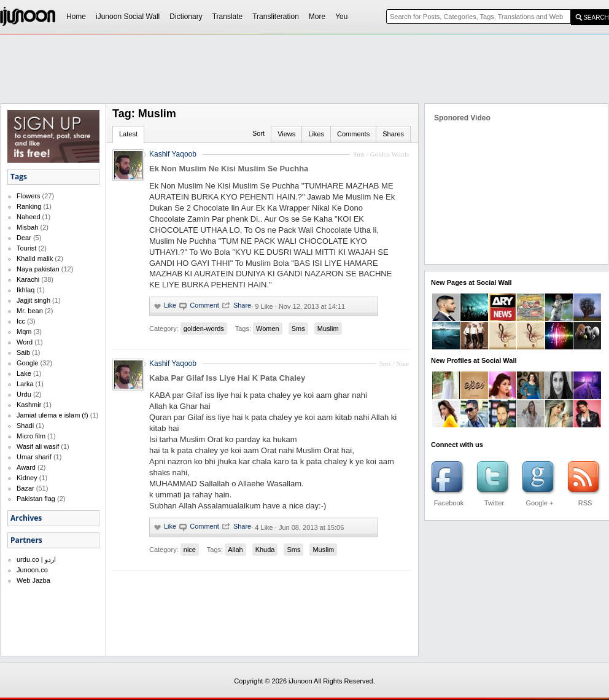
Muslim (328, 329)
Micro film (31, 436)
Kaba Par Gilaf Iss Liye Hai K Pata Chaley (227, 378)
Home (76, 17)
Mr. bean (30, 311)
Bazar (25, 488)
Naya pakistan (38, 269)
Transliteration (276, 17)
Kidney (27, 478)
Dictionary (186, 17)
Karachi (28, 279)
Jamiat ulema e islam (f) (52, 415)
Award (26, 467)
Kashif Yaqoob (173, 364)
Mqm (24, 332)
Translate (228, 17)
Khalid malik (35, 259)
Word (25, 342)
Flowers (29, 196)
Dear (24, 238)
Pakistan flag (36, 499)
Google (27, 363)
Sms (298, 329)
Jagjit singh (33, 300)
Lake (24, 373)
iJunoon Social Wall (128, 17)
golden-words (204, 329)
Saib (23, 352)
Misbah (27, 227)
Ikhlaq (25, 290)
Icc (21, 321)
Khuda (265, 550)
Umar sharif (34, 457)
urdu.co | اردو (36, 559)
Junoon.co (32, 570)
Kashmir (29, 405)
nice (190, 550)
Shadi (25, 426)
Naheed (29, 217)
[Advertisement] (277, 126)
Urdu (24, 394)
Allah (235, 550)
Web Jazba (33, 580)
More (317, 17)
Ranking (29, 206)
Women (268, 329)
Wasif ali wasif (38, 446)
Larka (25, 384)
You (341, 17)
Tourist (26, 248)
